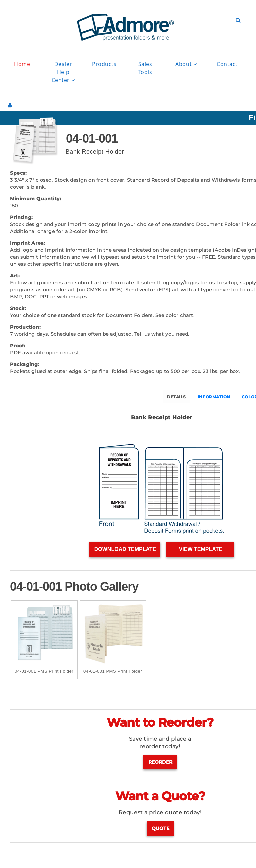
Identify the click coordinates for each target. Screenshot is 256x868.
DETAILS (177, 397)
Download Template (125, 549)
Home (22, 64)
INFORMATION (215, 397)
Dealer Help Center (63, 72)
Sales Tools (145, 68)
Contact (227, 64)
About (186, 64)
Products (104, 64)
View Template (200, 549)
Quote (160, 829)
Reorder (160, 762)
